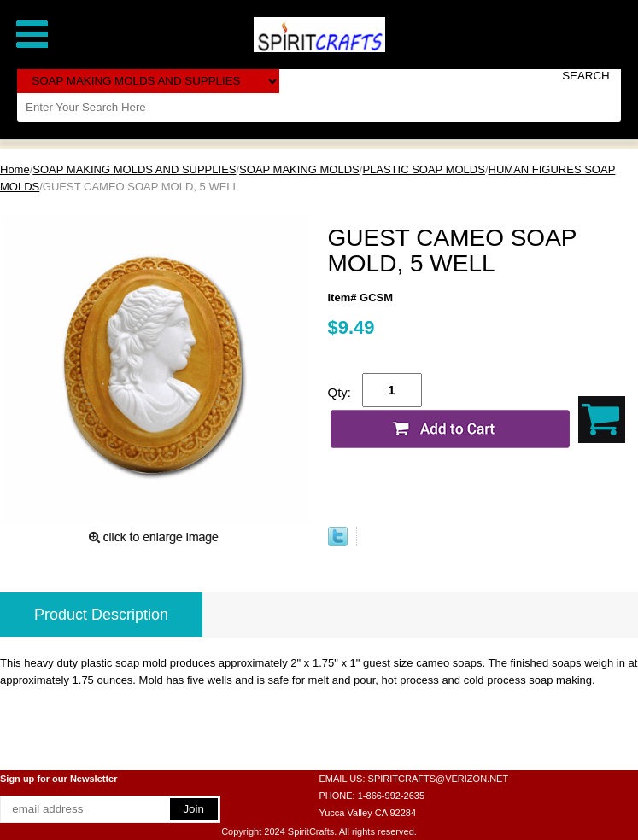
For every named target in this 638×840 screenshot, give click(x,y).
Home (15, 169)
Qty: (340, 392)
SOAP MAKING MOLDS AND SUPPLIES (134, 169)
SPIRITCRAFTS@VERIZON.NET (439, 779)
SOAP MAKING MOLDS (299, 169)
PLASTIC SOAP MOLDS (424, 169)
